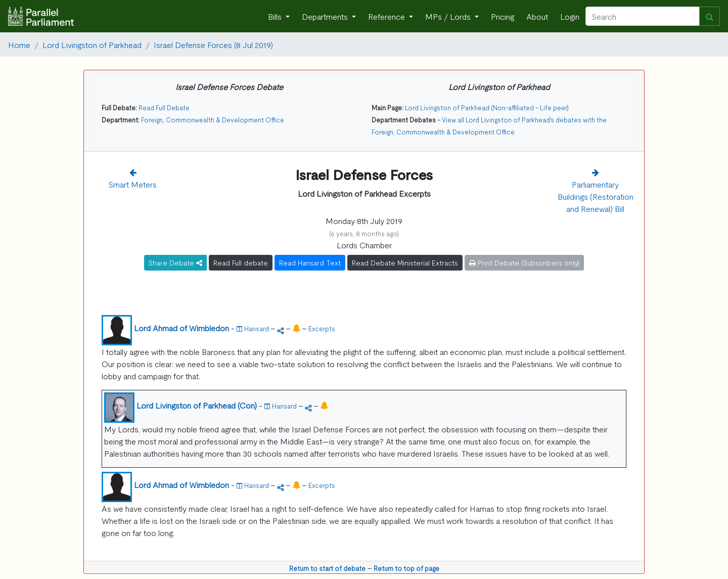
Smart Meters (133, 184)
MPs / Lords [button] (449, 16)
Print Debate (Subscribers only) (524, 262)
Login (570, 16)
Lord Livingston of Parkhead (92, 44)
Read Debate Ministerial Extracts (405, 262)
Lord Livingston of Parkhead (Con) (197, 405)
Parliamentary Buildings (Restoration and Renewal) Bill (596, 196)
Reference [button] (388, 16)
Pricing (503, 16)
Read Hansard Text (310, 262)
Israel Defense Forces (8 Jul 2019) (213, 44)
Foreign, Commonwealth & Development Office (213, 120)
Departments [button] (326, 16)
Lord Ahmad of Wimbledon (181, 328)
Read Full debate (241, 262)
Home (19, 44)
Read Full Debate (164, 107)
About (537, 16)
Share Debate (175, 262)
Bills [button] (276, 16)
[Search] (643, 16)
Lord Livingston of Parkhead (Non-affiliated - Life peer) (487, 107)
